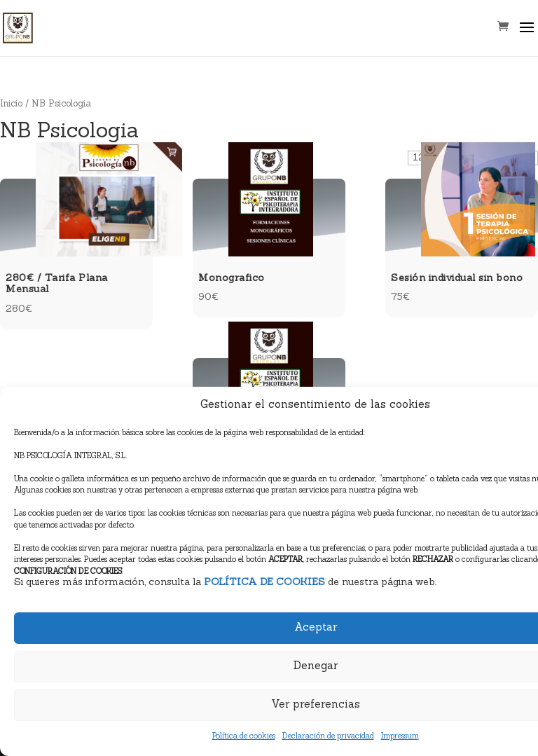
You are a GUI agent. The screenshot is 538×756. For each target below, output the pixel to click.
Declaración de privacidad (328, 737)
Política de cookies (244, 737)
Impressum (400, 737)
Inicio (11, 104)
